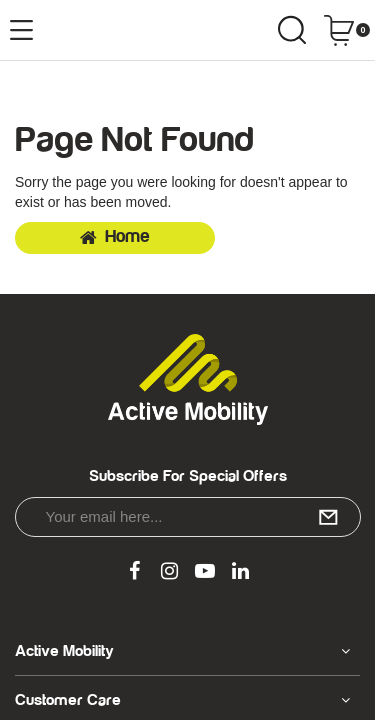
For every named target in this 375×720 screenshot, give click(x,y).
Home (115, 237)
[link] (134, 572)
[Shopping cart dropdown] (346, 30)
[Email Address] (188, 517)
